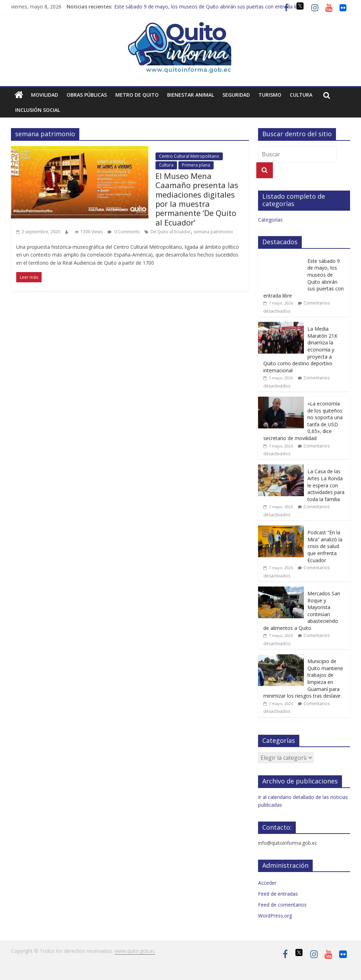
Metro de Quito (137, 95)
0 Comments (124, 232)
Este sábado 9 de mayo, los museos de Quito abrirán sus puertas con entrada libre (209, 7)
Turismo (270, 95)
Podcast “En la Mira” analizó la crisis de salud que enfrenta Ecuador (325, 546)
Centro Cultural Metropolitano (189, 156)
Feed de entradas (278, 894)
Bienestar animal (191, 95)
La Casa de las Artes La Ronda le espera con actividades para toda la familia (326, 485)
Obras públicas (87, 95)
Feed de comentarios (282, 905)
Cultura (301, 95)
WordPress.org (275, 916)
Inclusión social (38, 110)
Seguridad (236, 95)
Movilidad (45, 95)
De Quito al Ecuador (171, 232)
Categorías (270, 220)
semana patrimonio (213, 232)
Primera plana (196, 165)
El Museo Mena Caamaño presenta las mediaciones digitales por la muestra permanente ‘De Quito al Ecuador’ (197, 199)
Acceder (267, 883)
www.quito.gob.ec (135, 951)
